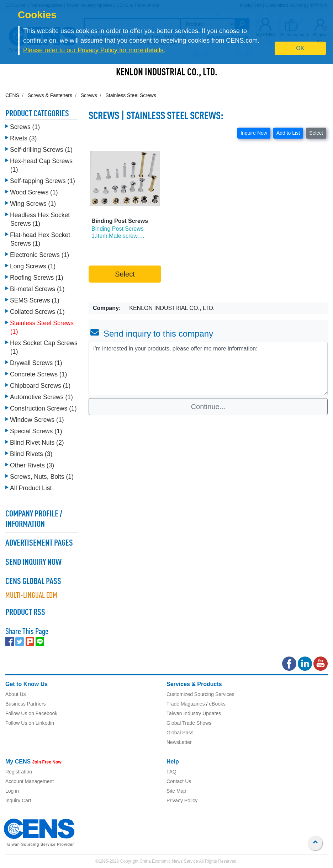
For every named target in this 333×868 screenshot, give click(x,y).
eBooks (217, 704)
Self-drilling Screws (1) (41, 150)
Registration (19, 772)
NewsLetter (179, 742)
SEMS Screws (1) (35, 300)
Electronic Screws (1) (39, 255)
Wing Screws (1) (33, 204)
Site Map (176, 791)
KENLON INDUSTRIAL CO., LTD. (167, 73)
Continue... (208, 407)
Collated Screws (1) (37, 312)
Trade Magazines (186, 704)
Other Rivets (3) (32, 465)
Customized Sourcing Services (200, 694)
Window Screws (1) (37, 420)
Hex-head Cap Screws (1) (41, 165)
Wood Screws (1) (34, 192)
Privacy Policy (182, 800)
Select (316, 133)
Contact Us (179, 781)
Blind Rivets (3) (31, 454)
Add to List (288, 133)
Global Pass (180, 733)
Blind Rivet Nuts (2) (37, 443)
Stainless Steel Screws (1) (42, 327)
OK (300, 48)
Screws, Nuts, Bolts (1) (42, 477)
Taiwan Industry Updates (194, 713)
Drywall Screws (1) (36, 363)
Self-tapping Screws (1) (43, 181)
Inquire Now (254, 133)
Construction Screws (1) (43, 408)
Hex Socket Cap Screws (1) (44, 347)
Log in (12, 791)
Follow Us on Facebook (31, 713)
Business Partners (26, 704)
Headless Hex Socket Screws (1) (40, 219)
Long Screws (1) (33, 266)
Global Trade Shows (189, 723)
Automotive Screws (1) (41, 397)
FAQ (171, 772)
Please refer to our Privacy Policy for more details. (94, 50)
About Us (16, 694)
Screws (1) (25, 127)
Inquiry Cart (18, 800)
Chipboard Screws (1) (40, 386)
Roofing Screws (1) (37, 278)
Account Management (30, 781)
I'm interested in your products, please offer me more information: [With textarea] (208, 369)
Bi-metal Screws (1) (37, 289)
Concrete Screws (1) (38, 374)
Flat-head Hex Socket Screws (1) (40, 239)
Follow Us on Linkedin (30, 723)
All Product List (31, 488)
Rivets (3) (23, 138)
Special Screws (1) (36, 431)
